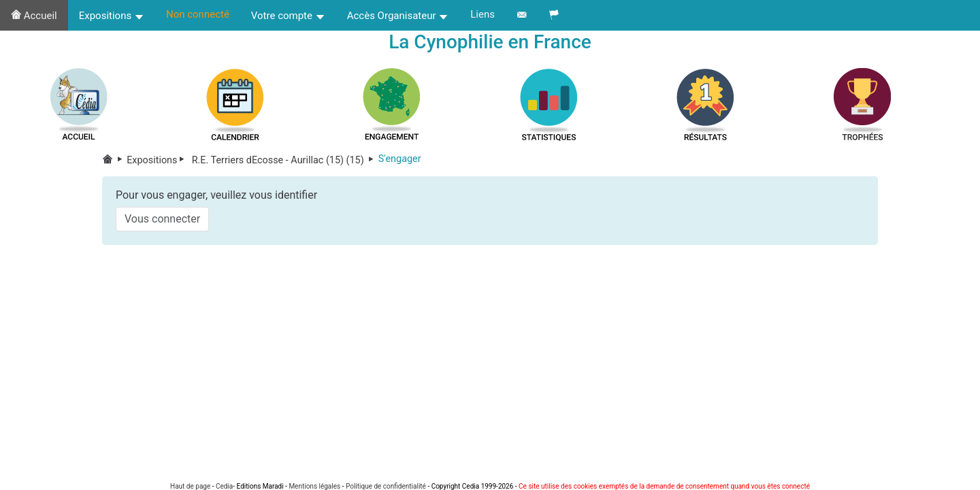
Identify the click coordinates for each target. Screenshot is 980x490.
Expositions (112, 16)
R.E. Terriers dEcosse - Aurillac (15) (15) (284, 160)
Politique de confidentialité (386, 486)
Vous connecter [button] (162, 219)
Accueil (34, 16)
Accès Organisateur (398, 16)
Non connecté (198, 14)
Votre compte (288, 16)
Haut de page (190, 486)
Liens (483, 14)
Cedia (224, 486)
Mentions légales (314, 486)
